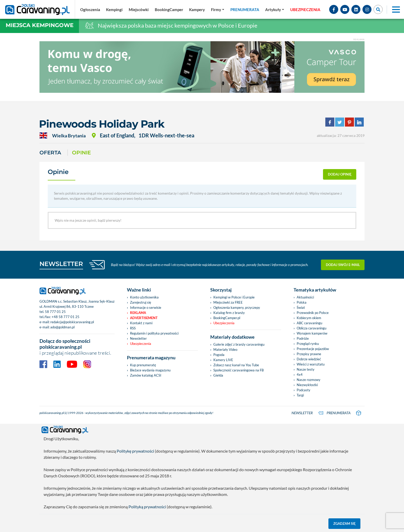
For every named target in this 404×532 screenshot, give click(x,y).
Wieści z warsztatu (311, 364)
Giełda (218, 375)
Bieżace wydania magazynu (150, 370)
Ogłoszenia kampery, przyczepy (237, 307)
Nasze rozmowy (309, 380)
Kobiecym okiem (309, 318)
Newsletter (138, 338)
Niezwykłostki (307, 385)
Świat (301, 307)
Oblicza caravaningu (312, 328)
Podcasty (304, 390)
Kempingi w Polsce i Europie (234, 297)
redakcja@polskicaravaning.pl (72, 322)
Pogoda (219, 355)
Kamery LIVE (223, 360)
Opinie (81, 153)
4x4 (300, 375)
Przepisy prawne (309, 354)
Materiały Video (225, 350)
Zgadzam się (345, 523)
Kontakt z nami (141, 323)
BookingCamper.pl (227, 318)
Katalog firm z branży (229, 313)
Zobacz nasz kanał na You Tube (236, 365)
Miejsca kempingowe (40, 25)
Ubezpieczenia (141, 344)
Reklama (138, 313)
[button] (275, 10)
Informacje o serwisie (146, 307)
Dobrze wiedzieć (309, 359)
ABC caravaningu (309, 323)
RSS (133, 328)
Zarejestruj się (141, 302)
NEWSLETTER (61, 264)
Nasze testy (306, 369)
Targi (300, 395)
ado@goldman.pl (62, 327)
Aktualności (305, 297)
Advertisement (144, 318)
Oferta (50, 153)
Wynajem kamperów (312, 333)
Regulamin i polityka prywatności (154, 333)
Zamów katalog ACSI (146, 375)
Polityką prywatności (147, 507)
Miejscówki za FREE (228, 302)
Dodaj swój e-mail (343, 265)
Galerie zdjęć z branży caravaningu (239, 344)
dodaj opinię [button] (340, 174)
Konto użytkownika (144, 297)
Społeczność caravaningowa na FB (239, 370)
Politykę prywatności (135, 451)
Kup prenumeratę (143, 365)
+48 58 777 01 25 (66, 317)
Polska (302, 302)
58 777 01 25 (55, 312)
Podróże (303, 338)
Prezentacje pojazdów (313, 349)
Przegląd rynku (308, 344)
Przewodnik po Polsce (313, 313)
